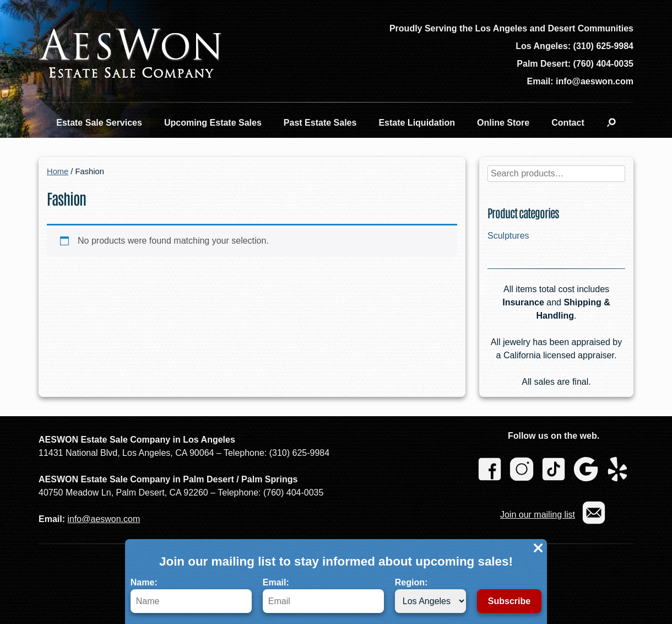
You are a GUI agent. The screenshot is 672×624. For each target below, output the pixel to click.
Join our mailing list (538, 515)
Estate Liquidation (417, 123)
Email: (323, 595)
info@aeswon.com (104, 519)
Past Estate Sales (320, 123)
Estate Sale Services (99, 123)
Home (58, 171)
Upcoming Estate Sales (213, 123)
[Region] (430, 601)
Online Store (503, 123)
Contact (568, 123)
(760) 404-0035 (603, 64)
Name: (191, 595)
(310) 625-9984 (603, 46)
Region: (430, 595)
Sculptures (508, 236)
